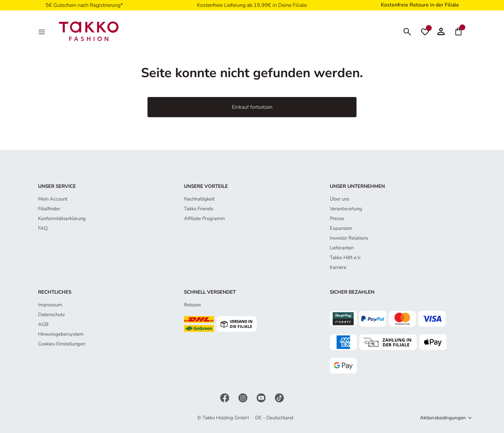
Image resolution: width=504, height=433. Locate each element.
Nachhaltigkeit (199, 199)
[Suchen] (407, 31)
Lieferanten (342, 248)
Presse (337, 218)
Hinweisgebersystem (61, 334)
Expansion (341, 228)
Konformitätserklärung (62, 218)
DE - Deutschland (274, 418)
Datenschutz (51, 314)
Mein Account (53, 199)
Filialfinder (49, 209)
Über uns (340, 199)
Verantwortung (346, 209)
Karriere (338, 267)
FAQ (43, 228)
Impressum (50, 305)
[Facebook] (225, 398)
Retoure (192, 305)
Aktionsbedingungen (443, 418)
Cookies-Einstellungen (62, 344)
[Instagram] (244, 398)
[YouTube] (262, 398)
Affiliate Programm (204, 218)
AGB (43, 324)
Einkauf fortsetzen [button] (252, 107)
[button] (441, 31)
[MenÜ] (42, 31)
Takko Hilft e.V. (345, 258)
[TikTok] (279, 398)
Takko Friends (199, 209)
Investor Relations (349, 238)
